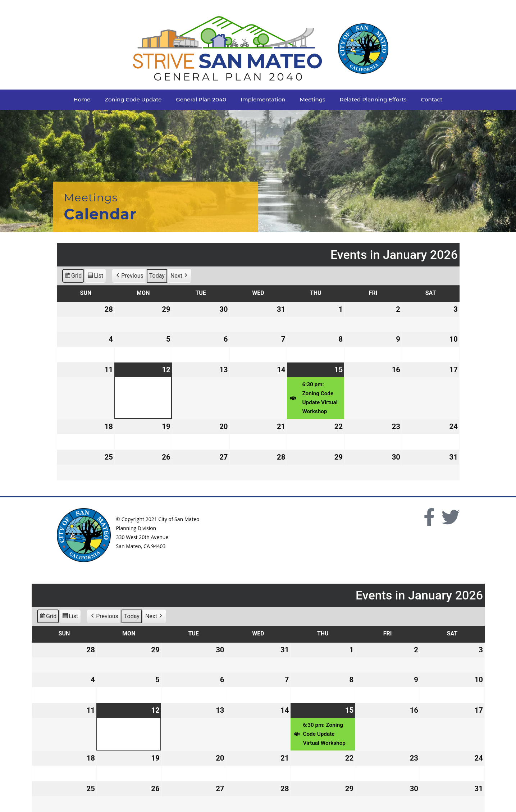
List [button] (95, 277)
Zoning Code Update (133, 99)
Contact (432, 99)
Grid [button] (73, 277)
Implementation (263, 99)
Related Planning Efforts (373, 99)
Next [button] (179, 276)
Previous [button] (129, 276)
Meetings (312, 99)
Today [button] (157, 276)
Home (82, 99)
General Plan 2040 (201, 99)
